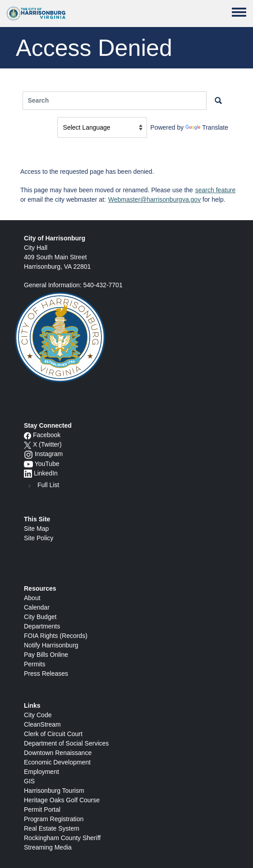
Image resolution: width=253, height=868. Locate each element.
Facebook (47, 435)
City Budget (40, 617)
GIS (29, 781)
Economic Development (57, 762)
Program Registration (54, 819)
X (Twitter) (47, 444)
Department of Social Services (66, 743)
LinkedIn (46, 473)
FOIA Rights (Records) (56, 636)
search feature (216, 190)
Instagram (49, 454)
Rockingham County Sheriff (62, 838)
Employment (41, 772)
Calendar (37, 607)
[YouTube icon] (28, 464)
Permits (34, 664)
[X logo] (28, 444)
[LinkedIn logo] (28, 473)
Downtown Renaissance (58, 753)
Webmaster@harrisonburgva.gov (154, 199)
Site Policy (39, 538)
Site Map (36, 529)
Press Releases (46, 674)
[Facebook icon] (28, 435)
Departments (42, 626)
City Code (38, 715)
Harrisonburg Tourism (54, 791)
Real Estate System (52, 828)
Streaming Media (48, 847)
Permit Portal (42, 809)
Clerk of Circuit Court (53, 734)
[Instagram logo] (28, 454)
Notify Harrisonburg (51, 645)
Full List (48, 485)
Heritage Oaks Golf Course (62, 800)
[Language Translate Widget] (102, 127)
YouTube (47, 464)
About (32, 598)
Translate (207, 127)
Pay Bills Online (46, 655)
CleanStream (42, 724)
